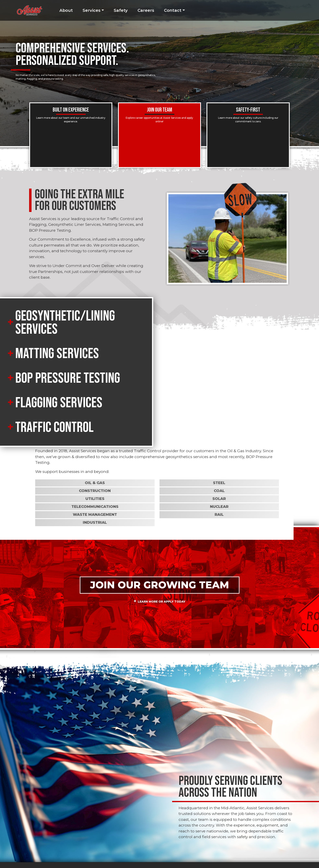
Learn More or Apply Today (162, 523)
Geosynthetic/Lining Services (65, 323)
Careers (146, 10)
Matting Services (57, 354)
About (66, 10)
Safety (121, 10)
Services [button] (92, 10)
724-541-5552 (123, 826)
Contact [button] (173, 10)
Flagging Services (59, 403)
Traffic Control (54, 427)
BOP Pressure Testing (68, 378)
